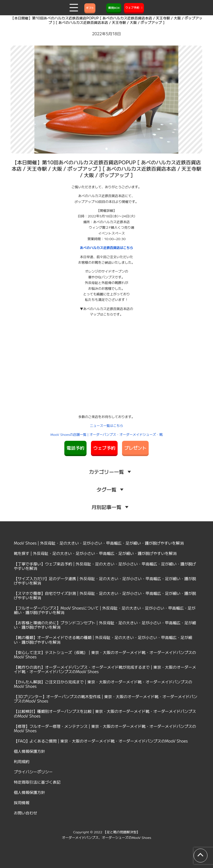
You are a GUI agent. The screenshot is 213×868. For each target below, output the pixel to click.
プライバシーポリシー (33, 772)
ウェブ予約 (104, 448)
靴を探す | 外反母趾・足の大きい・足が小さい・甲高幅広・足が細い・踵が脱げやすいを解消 (95, 553)
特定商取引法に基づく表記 (37, 782)
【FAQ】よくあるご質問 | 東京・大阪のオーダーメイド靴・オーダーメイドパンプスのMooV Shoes (101, 741)
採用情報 (22, 802)
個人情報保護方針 (29, 751)
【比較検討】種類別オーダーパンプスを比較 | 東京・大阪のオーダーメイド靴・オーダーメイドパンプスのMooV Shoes (105, 713)
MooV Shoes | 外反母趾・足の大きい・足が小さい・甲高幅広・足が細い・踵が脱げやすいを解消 (99, 543)
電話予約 (75, 448)
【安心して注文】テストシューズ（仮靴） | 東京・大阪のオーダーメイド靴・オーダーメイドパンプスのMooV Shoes (105, 655)
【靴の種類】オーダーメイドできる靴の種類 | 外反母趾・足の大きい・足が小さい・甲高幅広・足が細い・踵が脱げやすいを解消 (103, 640)
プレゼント (135, 448)
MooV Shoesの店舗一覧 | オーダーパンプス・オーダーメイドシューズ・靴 (106, 434)
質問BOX (114, 8)
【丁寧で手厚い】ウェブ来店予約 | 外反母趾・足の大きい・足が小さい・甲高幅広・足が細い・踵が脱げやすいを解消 (105, 566)
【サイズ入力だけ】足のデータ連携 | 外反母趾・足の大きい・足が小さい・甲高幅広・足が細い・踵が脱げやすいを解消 (105, 581)
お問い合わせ (26, 813)
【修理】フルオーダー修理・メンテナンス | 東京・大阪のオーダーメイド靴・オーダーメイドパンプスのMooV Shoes (105, 728)
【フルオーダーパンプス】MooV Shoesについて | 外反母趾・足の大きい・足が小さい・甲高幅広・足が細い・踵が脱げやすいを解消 (105, 610)
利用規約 (22, 761)
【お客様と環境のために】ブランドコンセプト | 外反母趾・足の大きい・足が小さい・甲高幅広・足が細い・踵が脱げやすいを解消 (105, 625)
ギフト (90, 8)
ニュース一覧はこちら (106, 425)
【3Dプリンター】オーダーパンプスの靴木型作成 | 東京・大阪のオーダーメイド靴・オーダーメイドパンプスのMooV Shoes (106, 699)
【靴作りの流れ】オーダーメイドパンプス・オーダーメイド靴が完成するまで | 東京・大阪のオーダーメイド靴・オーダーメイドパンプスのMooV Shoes (105, 669)
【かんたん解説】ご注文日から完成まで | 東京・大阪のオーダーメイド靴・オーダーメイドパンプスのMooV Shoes (103, 684)
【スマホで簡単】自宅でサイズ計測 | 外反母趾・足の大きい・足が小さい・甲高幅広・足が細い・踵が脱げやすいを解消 (105, 595)
